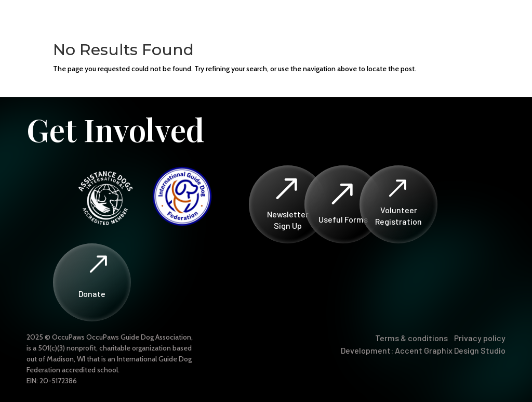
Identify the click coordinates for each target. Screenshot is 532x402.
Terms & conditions (411, 338)
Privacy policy (480, 338)
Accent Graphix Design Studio (450, 350)
